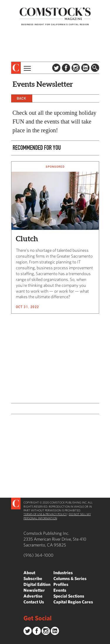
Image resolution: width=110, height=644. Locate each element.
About (29, 573)
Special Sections (69, 596)
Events (60, 590)
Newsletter (34, 590)
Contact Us (34, 602)
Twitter (56, 68)
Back (22, 98)
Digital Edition (37, 584)
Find (95, 68)
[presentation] (16, 68)
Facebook (66, 68)
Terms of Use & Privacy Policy (45, 514)
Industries (63, 573)
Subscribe (33, 578)
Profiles (61, 584)
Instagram (76, 68)
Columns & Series (70, 578)
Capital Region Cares (73, 602)
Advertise (33, 596)
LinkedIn (85, 68)
